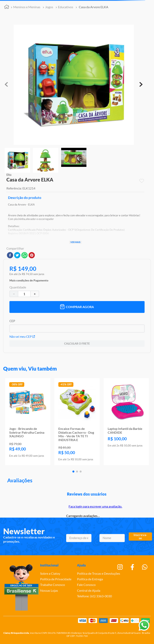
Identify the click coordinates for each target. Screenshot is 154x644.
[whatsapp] (24, 255)
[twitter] (17, 255)
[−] (14, 294)
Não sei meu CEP (22, 337)
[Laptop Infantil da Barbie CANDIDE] (126, 422)
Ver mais (75, 242)
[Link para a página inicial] (7, 7)
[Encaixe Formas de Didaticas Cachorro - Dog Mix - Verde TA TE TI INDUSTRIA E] (77, 422)
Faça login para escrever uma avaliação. (95, 506)
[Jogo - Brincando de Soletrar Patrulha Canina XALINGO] (28, 422)
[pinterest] (32, 255)
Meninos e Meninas (27, 7)
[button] (29, 279)
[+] (35, 294)
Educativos (66, 7)
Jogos (49, 7)
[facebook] (10, 255)
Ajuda (81, 565)
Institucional (49, 565)
